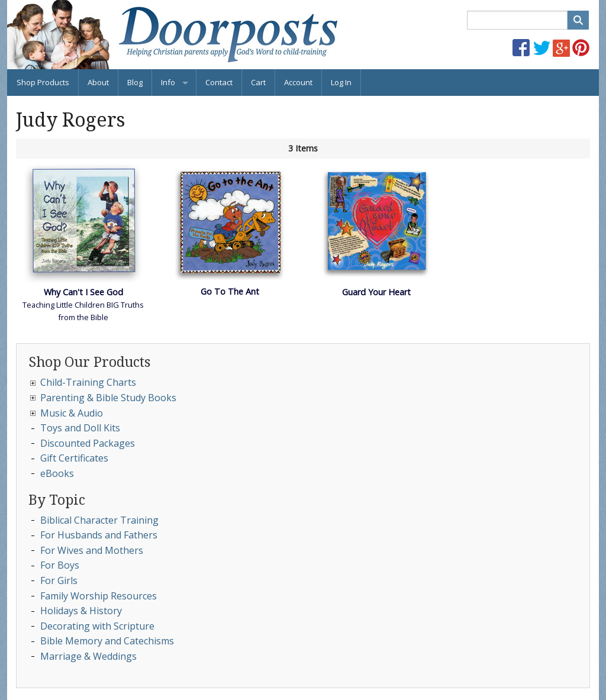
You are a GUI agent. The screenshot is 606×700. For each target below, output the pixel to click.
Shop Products (43, 82)
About (98, 82)
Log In (341, 82)
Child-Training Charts (88, 382)
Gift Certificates (74, 458)
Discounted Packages (88, 443)
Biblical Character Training (99, 520)
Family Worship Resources (99, 596)
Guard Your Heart (376, 292)
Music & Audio (72, 413)
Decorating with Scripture (97, 626)
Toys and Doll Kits (80, 428)
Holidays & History (81, 611)
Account (298, 82)
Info (168, 82)
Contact (219, 82)
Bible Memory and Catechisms (107, 641)
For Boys (60, 565)
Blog (135, 82)
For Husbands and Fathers (99, 535)
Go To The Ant (230, 291)
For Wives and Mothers (92, 550)
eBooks (57, 473)
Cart (258, 82)
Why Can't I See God (83, 292)
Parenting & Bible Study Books (108, 398)
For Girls (59, 580)
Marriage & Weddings (88, 656)
